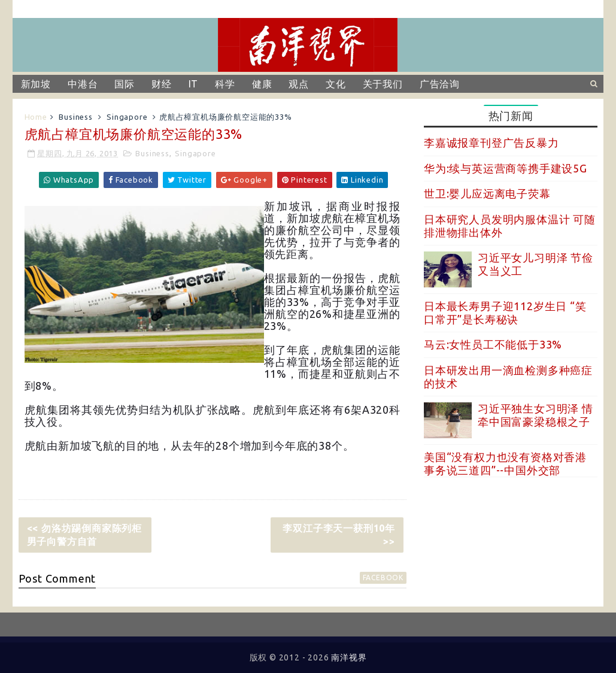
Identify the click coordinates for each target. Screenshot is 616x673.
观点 (299, 84)
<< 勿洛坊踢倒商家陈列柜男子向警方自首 (84, 535)
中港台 (83, 84)
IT (194, 84)
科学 (225, 84)
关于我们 (383, 84)
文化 (336, 84)
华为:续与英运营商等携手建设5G (506, 168)
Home (36, 117)
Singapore (127, 117)
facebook (383, 577)
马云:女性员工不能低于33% (493, 344)
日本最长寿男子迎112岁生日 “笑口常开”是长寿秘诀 (505, 313)
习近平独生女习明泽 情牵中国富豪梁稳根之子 (535, 415)
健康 (262, 84)
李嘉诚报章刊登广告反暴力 (491, 143)
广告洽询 (440, 84)
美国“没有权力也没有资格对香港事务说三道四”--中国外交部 (505, 463)
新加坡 (36, 84)
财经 (162, 84)
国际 (125, 84)
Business (75, 117)
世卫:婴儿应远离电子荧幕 (487, 193)
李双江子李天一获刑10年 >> (339, 535)
